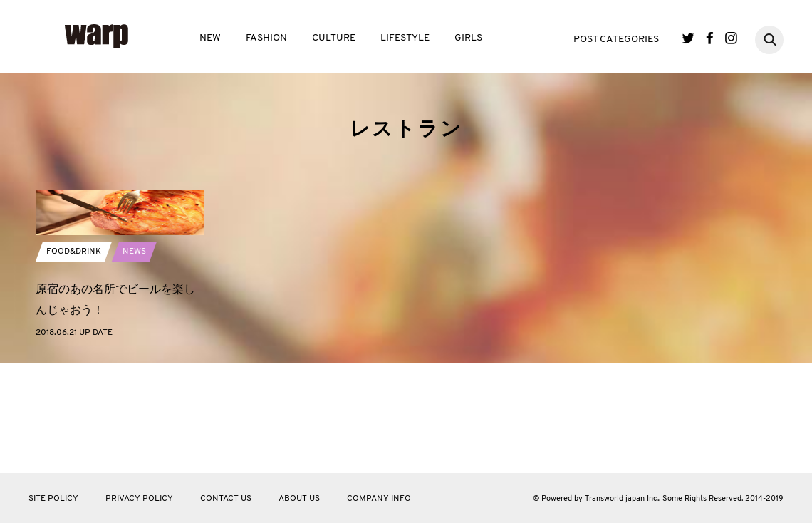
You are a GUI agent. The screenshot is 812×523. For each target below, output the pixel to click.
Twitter (688, 38)
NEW (210, 38)
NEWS (134, 327)
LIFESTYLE (405, 38)
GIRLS (468, 38)
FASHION (266, 38)
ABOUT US (299, 499)
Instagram (731, 38)
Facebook (710, 38)
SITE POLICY (53, 499)
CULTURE (334, 38)
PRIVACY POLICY (139, 499)
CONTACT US (226, 499)
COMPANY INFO (379, 499)
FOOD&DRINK (74, 327)
